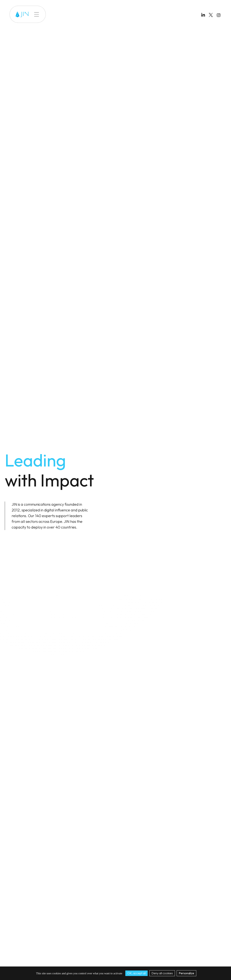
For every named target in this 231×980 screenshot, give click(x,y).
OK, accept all (136, 973)
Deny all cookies (162, 973)
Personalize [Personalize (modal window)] (186, 973)
